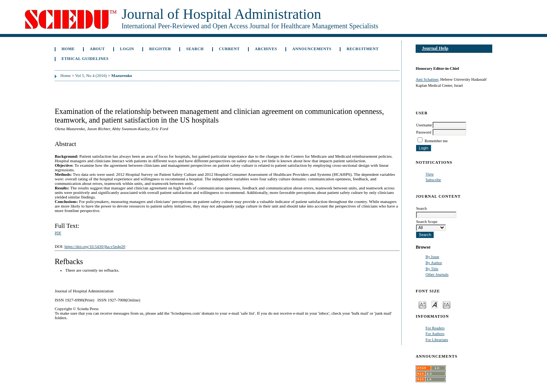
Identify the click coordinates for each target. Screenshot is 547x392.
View (430, 174)
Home (68, 49)
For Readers (435, 328)
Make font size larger (447, 304)
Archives (266, 49)
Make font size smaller (422, 304)
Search (195, 49)
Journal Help (435, 48)
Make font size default (435, 304)
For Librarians (437, 340)
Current (229, 49)
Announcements (312, 49)
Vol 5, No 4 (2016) (91, 75)
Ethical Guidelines (85, 59)
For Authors (435, 334)
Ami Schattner (427, 79)
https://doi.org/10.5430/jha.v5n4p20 (95, 246)
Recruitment (363, 49)
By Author (434, 263)
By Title (432, 269)
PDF (58, 233)
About (97, 49)
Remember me (436, 141)
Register (160, 49)
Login (127, 49)
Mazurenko (122, 75)
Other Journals (437, 274)
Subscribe (433, 180)
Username (424, 125)
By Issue (432, 257)
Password (424, 132)
